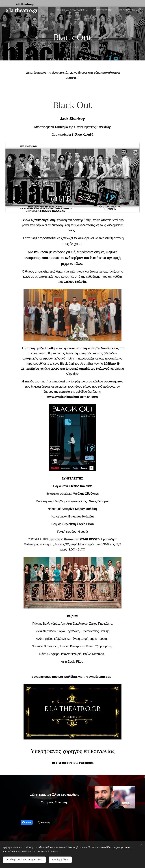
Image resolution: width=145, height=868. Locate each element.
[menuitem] (60, 10)
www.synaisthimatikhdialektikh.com (72, 397)
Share (27, 822)
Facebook (86, 763)
